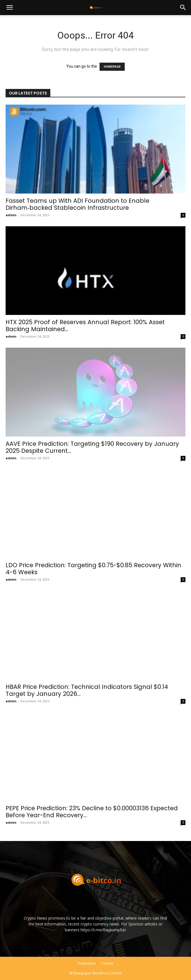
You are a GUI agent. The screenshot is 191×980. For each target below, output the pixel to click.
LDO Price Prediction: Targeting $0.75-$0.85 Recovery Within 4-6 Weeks (93, 569)
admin (11, 215)
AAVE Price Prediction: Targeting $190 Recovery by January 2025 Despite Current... (92, 447)
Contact (107, 963)
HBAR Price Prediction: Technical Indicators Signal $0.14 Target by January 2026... (87, 690)
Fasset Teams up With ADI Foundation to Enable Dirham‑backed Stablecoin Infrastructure (77, 204)
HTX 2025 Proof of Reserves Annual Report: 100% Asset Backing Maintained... (85, 326)
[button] (10, 8)
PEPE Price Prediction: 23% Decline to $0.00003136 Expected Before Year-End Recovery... (92, 812)
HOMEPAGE (112, 67)
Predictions (87, 963)
